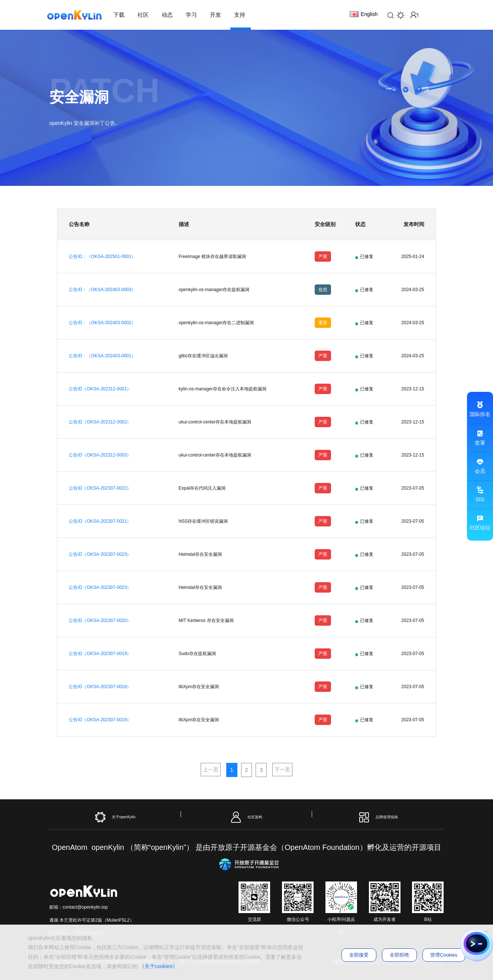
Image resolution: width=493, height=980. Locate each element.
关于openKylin (115, 817)
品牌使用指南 (378, 817)
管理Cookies (444, 955)
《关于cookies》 (158, 966)
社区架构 (246, 817)
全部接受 (359, 955)
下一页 (282, 770)
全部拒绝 (399, 955)
